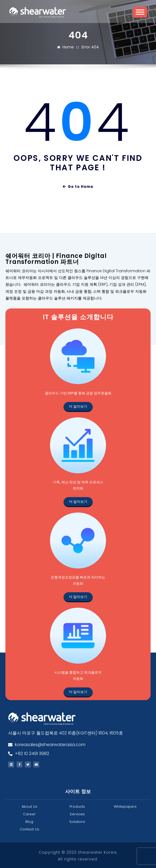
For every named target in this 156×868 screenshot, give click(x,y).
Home (69, 47)
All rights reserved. (78, 858)
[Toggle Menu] (140, 14)
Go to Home (78, 186)
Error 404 (90, 47)
